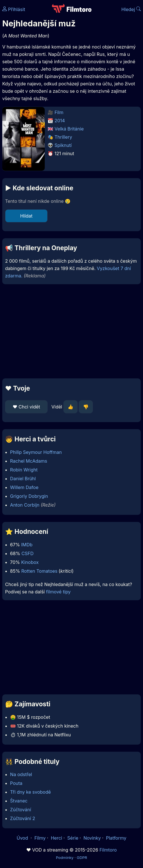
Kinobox (30, 562)
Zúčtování (21, 810)
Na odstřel (21, 774)
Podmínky (65, 858)
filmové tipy (58, 592)
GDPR (82, 858)
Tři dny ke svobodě (31, 792)
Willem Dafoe (24, 487)
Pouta (16, 783)
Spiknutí (63, 145)
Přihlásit (14, 9)
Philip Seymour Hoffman (36, 452)
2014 (60, 121)
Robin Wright (24, 470)
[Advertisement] (71, 331)
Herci (56, 838)
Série (73, 838)
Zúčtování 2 (23, 818)
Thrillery (63, 137)
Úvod (23, 838)
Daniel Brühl (23, 479)
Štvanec (19, 801)
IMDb (27, 545)
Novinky (92, 838)
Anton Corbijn (25, 505)
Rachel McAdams (29, 461)
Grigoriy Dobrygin (29, 496)
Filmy (40, 838)
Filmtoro (108, 850)
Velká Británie (69, 129)
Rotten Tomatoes (39, 571)
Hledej (131, 9)
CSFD (28, 553)
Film (59, 112)
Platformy (116, 838)
